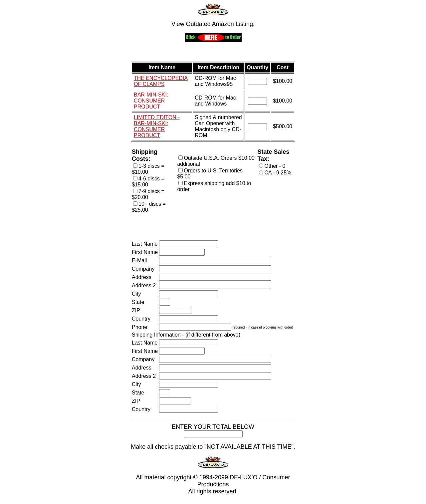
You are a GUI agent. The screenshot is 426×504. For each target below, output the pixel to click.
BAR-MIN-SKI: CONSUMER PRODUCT (151, 101)
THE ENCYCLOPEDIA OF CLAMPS (161, 81)
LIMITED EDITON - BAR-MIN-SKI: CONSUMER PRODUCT (157, 126)
